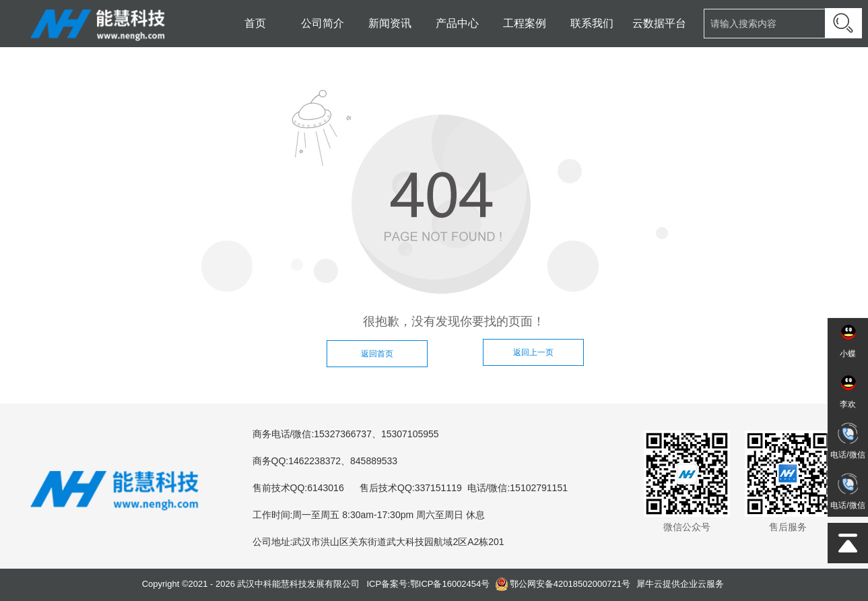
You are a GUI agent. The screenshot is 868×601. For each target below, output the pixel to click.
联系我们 (592, 23)
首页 (255, 23)
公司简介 (323, 23)
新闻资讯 (390, 23)
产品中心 (457, 23)
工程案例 (525, 23)
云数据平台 (659, 23)
